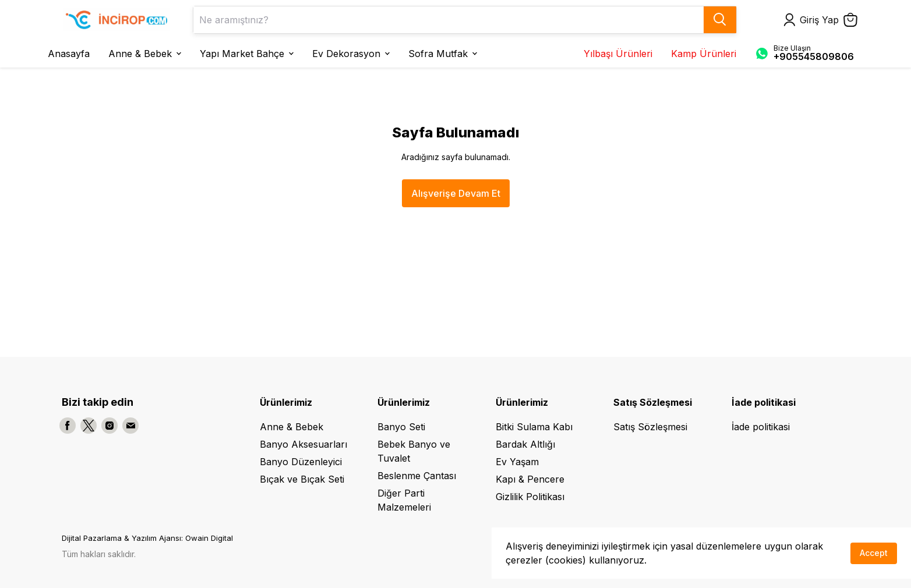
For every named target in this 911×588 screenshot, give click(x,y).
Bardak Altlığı (525, 444)
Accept (874, 553)
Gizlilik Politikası (530, 497)
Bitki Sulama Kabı (534, 427)
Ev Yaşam (517, 462)
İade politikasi (761, 427)
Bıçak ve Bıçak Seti (302, 479)
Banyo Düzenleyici (301, 462)
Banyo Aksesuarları (303, 444)
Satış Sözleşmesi (650, 427)
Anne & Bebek (292, 427)
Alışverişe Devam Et (456, 193)
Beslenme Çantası (417, 476)
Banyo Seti (401, 427)
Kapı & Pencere (530, 479)
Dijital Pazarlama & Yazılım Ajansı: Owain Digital (147, 538)
